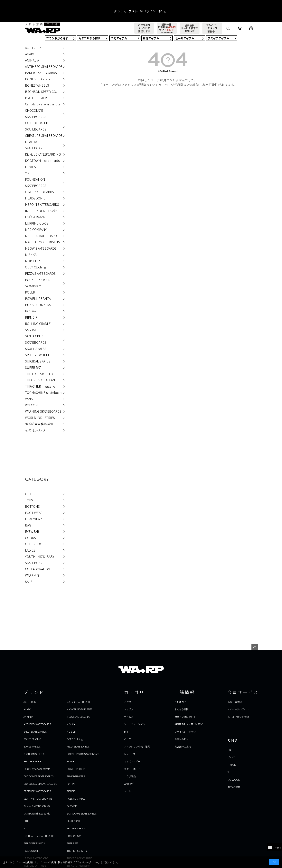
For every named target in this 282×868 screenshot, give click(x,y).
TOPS (29, 500)
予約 (119, 38)
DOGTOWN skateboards (42, 160)
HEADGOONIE (35, 198)
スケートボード (132, 769)
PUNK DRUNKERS (38, 305)
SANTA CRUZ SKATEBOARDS (36, 339)
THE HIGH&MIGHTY (39, 374)
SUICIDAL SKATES (38, 361)
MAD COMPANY (36, 229)
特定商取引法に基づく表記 (189, 724)
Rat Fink (31, 311)
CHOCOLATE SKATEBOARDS (36, 113)
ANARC (30, 54)
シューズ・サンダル (134, 724)
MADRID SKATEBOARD (41, 236)
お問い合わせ (182, 739)
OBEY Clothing (35, 267)
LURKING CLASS (37, 223)
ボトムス (129, 717)
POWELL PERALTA (38, 298)
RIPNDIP (31, 317)
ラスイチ (218, 38)
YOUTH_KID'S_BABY (40, 556)
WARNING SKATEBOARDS (43, 411)
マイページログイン (238, 709)
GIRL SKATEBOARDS (39, 192)
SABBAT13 (32, 330)
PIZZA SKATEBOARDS (40, 273)
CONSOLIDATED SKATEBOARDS (37, 126)
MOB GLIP (32, 261)
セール (185, 38)
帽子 (126, 732)
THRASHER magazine (40, 386)
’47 (27, 173)
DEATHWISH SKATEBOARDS (36, 145)
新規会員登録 (235, 702)
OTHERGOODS (36, 544)
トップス (129, 709)
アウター (129, 702)
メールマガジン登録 (238, 717)
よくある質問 (182, 709)
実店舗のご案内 (183, 746)
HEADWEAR (33, 519)
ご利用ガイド (182, 702)
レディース (130, 754)
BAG (28, 525)
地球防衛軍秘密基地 (39, 424)
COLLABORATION (38, 569)
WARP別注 (32, 575)
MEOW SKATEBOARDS (41, 248)
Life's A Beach (35, 217)
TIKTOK (232, 765)
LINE (230, 750)
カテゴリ (89, 38)
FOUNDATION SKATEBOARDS (36, 182)
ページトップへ (255, 647)
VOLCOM (31, 405)
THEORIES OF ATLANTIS (42, 380)
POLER (30, 292)
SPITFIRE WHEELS (38, 355)
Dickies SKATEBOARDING (43, 154)
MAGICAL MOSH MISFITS (42, 242)
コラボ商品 (130, 776)
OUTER (30, 494)
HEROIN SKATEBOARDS (42, 204)
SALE (29, 582)
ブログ (231, 757)
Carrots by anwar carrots (43, 104)
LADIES (30, 550)
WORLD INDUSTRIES (40, 418)
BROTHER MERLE (38, 98)
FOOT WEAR (34, 513)
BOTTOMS (32, 506)
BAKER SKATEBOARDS (41, 73)
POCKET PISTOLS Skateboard (38, 283)
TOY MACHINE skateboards (45, 392)
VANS (29, 399)
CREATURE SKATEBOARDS (44, 135)
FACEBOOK (234, 780)
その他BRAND (35, 430)
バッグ (127, 739)
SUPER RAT (33, 367)
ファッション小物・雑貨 (137, 746)
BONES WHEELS (37, 85)
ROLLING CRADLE (38, 323)
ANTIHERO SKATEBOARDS (44, 66)
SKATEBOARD (35, 563)
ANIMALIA (32, 60)
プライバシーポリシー (186, 732)
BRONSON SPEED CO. (41, 92)
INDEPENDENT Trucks (41, 211)
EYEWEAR (32, 531)
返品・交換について (185, 717)
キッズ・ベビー (132, 761)
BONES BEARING (37, 79)
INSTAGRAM (234, 787)
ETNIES (30, 167)
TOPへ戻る (274, 848)
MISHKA (31, 255)
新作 (151, 38)
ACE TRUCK (33, 48)
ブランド (57, 38)
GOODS (30, 538)
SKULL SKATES (36, 349)
